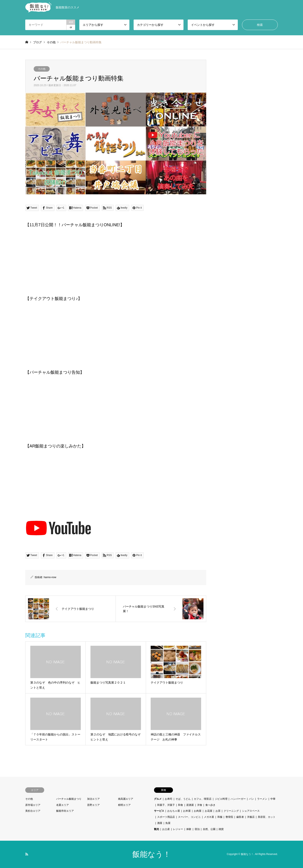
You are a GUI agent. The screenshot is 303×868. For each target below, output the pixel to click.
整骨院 (229, 817)
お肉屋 (198, 811)
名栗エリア (62, 805)
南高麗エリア (126, 799)
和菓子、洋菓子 (166, 805)
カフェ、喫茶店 (203, 799)
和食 (181, 805)
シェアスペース (251, 811)
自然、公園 (209, 829)
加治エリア (93, 799)
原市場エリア (33, 805)
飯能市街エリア (65, 811)
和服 (220, 817)
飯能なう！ (151, 854)
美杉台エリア (33, 811)
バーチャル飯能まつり (69, 799)
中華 (273, 799)
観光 (157, 829)
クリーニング (231, 811)
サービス (159, 811)
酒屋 (160, 823)
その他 (42, 69)
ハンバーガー (238, 799)
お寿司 (169, 799)
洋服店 (251, 817)
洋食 (200, 805)
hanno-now (50, 577)
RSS (27, 854)
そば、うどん (183, 799)
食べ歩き (210, 805)
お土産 (166, 829)
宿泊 (197, 829)
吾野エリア (93, 805)
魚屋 (168, 823)
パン (251, 799)
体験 (189, 829)
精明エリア (124, 805)
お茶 (218, 811)
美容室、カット (267, 817)
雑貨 (221, 829)
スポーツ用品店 (166, 817)
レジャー (178, 829)
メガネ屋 (209, 817)
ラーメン (262, 799)
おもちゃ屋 (174, 811)
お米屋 (187, 811)
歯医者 (240, 817)
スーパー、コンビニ (189, 817)
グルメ (158, 799)
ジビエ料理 (221, 799)
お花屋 (209, 811)
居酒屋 (190, 805)
